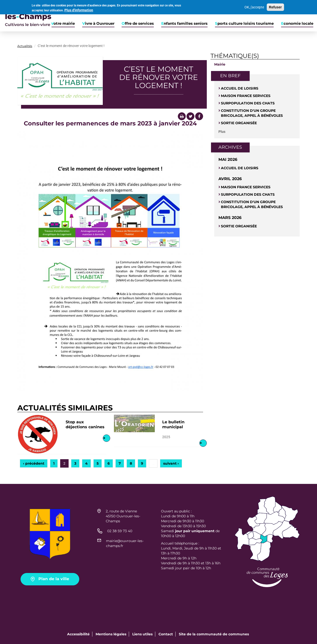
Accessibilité (78, 634)
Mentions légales (111, 634)
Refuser (275, 6)
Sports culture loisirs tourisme (244, 24)
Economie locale (297, 24)
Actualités (25, 46)
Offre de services (138, 24)
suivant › (171, 463)
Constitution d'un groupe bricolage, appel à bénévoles (252, 113)
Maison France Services (246, 96)
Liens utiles (142, 634)
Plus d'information (79, 9)
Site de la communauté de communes (214, 634)
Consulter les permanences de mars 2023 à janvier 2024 (110, 123)
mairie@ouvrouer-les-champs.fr (125, 543)
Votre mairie (63, 24)
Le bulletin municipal (173, 424)
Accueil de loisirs (240, 88)
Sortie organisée (239, 123)
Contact (166, 634)
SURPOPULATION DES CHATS (248, 103)
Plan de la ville (54, 579)
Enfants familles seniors (184, 24)
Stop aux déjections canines (85, 424)
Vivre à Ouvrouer (98, 24)
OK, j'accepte (254, 6)
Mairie (220, 64)
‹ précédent (34, 463)
